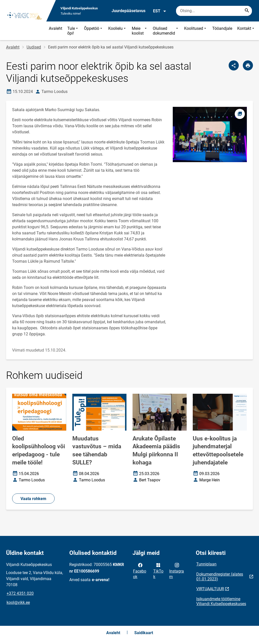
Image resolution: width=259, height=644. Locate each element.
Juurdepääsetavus (128, 11)
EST (160, 11)
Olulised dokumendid (166, 31)
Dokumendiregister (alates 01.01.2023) (220, 577)
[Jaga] (234, 65)
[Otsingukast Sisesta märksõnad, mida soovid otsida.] (214, 11)
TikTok (158, 571)
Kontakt (246, 31)
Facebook (140, 571)
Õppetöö (94, 31)
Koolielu (117, 31)
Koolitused (196, 31)
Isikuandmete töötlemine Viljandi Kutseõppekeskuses (221, 601)
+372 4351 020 (20, 593)
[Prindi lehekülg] (248, 65)
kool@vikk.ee (18, 602)
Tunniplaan (206, 564)
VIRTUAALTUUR (210, 589)
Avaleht (56, 28)
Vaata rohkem (33, 499)
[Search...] (247, 11)
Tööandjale (222, 28)
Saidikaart (144, 633)
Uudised (34, 47)
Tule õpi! (73, 31)
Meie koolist (140, 31)
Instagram (177, 571)
